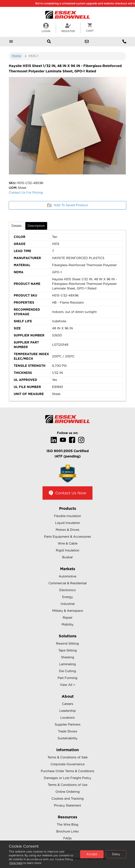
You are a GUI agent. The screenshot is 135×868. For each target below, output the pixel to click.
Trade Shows (68, 731)
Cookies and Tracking (68, 799)
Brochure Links (67, 831)
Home (16, 56)
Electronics (67, 590)
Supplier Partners (68, 725)
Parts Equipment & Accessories (67, 537)
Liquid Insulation (68, 523)
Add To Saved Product (68, 205)
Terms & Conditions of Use (68, 785)
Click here (16, 863)
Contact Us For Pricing (26, 193)
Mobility (67, 624)
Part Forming (67, 678)
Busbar (67, 557)
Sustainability (67, 738)
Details (16, 226)
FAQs (67, 838)
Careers (68, 704)
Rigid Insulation (68, 550)
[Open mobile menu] (11, 41)
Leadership (68, 711)
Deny (116, 854)
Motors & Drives (67, 530)
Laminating (67, 664)
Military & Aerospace (68, 611)
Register (68, 28)
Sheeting (68, 657)
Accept (92, 854)
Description (36, 226)
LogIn (46, 28)
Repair (68, 618)
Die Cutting (67, 671)
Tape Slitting (68, 650)
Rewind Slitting (67, 644)
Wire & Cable (68, 544)
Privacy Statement (67, 805)
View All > (67, 685)
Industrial (68, 604)
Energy (67, 597)
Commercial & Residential (67, 583)
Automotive (67, 576)
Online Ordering (68, 792)
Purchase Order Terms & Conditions (67, 771)
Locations (67, 718)
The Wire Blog (68, 825)
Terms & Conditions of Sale (67, 757)
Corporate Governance (67, 764)
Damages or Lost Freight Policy (67, 778)
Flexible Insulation (67, 516)
